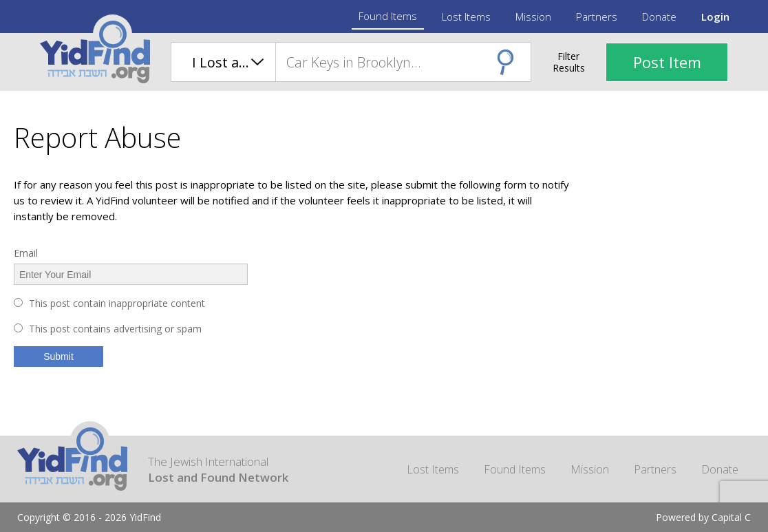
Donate (659, 17)
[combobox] (403, 62)
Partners (597, 17)
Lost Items (466, 17)
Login (715, 17)
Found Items (388, 16)
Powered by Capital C (703, 517)
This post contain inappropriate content (117, 303)
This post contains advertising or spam (115, 329)
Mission (533, 17)
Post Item (667, 62)
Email (26, 253)
